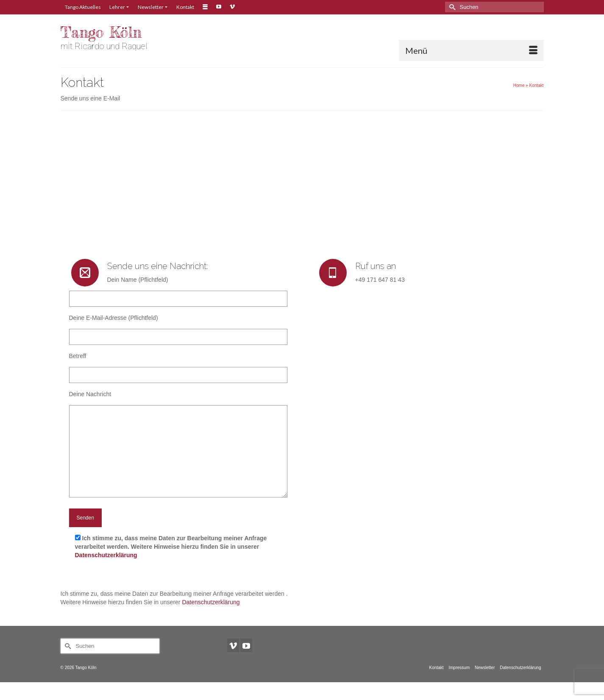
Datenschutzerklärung (106, 555)
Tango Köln (101, 32)
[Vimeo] (233, 645)
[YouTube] (246, 645)
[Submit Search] (451, 7)
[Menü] (471, 50)
